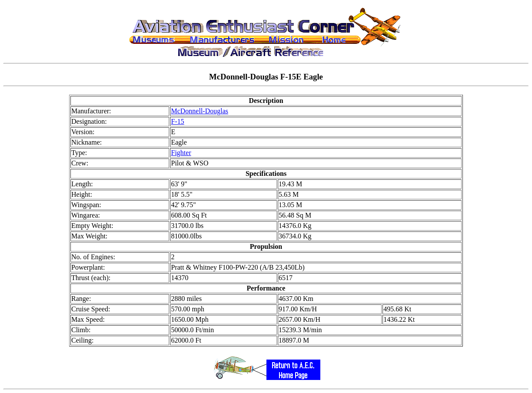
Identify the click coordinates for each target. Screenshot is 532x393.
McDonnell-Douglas (199, 111)
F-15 (177, 121)
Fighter (181, 153)
